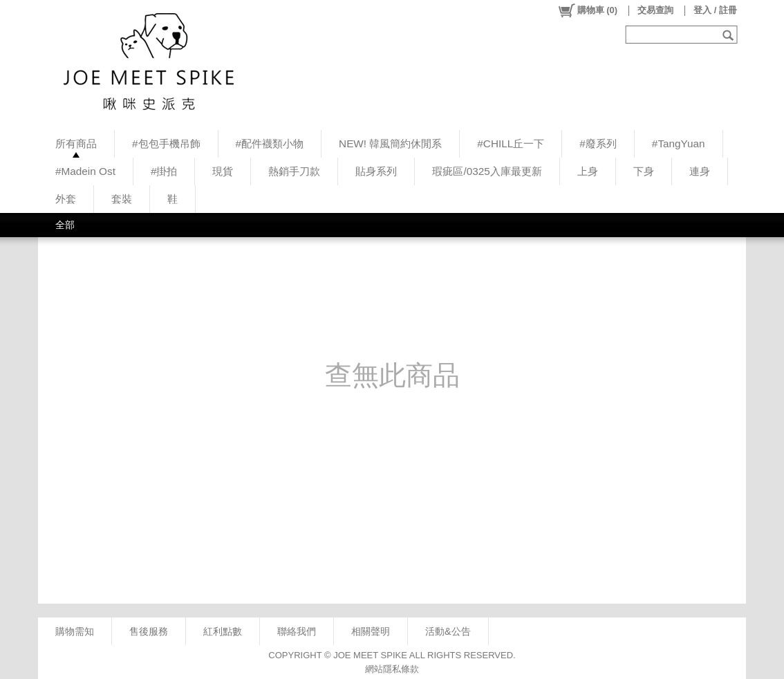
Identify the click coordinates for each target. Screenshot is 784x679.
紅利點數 (223, 631)
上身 (588, 171)
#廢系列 (598, 143)
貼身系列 (376, 171)
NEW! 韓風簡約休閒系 (390, 143)
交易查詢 (655, 10)
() (587, 10)
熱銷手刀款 (294, 171)
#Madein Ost (85, 171)
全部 (65, 225)
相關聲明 (371, 631)
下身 (644, 171)
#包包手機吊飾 (166, 143)
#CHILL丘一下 (511, 143)
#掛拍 (164, 171)
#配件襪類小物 (270, 143)
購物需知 (75, 631)
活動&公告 (448, 631)
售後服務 (149, 631)
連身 (700, 171)
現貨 (223, 171)
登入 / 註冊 (715, 10)
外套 (66, 199)
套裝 (122, 199)
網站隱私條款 (392, 669)
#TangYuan (679, 143)
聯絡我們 (297, 631)
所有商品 (76, 143)
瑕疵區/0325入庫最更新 (487, 171)
